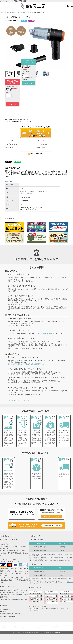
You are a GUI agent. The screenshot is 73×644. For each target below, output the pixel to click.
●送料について (9, 148)
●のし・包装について (42, 144)
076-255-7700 (22, 516)
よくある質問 (57, 630)
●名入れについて (41, 141)
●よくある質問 (40, 148)
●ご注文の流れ (9, 141)
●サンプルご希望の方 (11, 144)
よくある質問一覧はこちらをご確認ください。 (23, 404)
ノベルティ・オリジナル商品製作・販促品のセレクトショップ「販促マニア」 (34, 637)
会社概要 (15, 630)
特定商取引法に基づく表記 (43, 630)
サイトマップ (67, 630)
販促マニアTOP (5, 12)
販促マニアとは (5, 630)
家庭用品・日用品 (26, 12)
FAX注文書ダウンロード (51, 521)
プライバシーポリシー (26, 630)
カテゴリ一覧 (15, 12)
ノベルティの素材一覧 (26, 193)
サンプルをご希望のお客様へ (44, 337)
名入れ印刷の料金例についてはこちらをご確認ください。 (26, 368)
